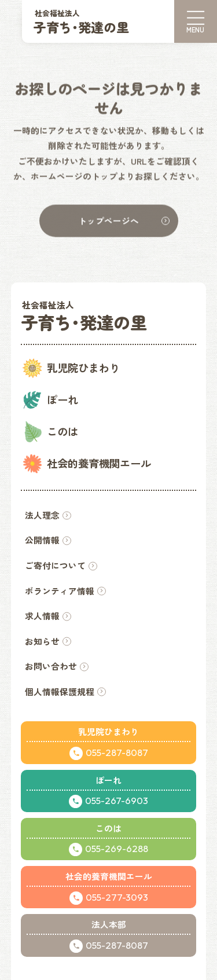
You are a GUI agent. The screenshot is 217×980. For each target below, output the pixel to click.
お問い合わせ (51, 666)
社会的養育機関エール (99, 463)
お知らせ (42, 641)
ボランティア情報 (60, 591)
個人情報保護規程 (60, 691)
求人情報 (42, 616)
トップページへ (108, 221)
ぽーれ (62, 399)
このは (62, 431)
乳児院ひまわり (83, 368)
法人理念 (42, 515)
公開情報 (42, 540)
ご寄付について (55, 565)
